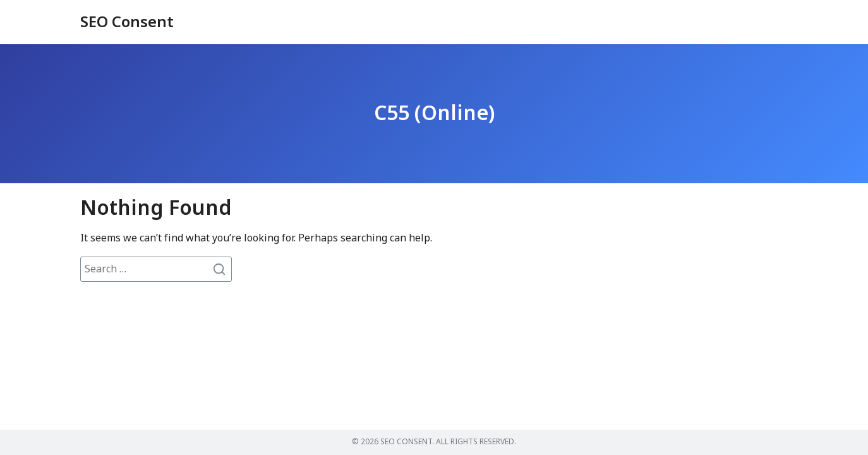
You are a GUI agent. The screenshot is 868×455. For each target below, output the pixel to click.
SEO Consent (127, 23)
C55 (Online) (434, 114)
